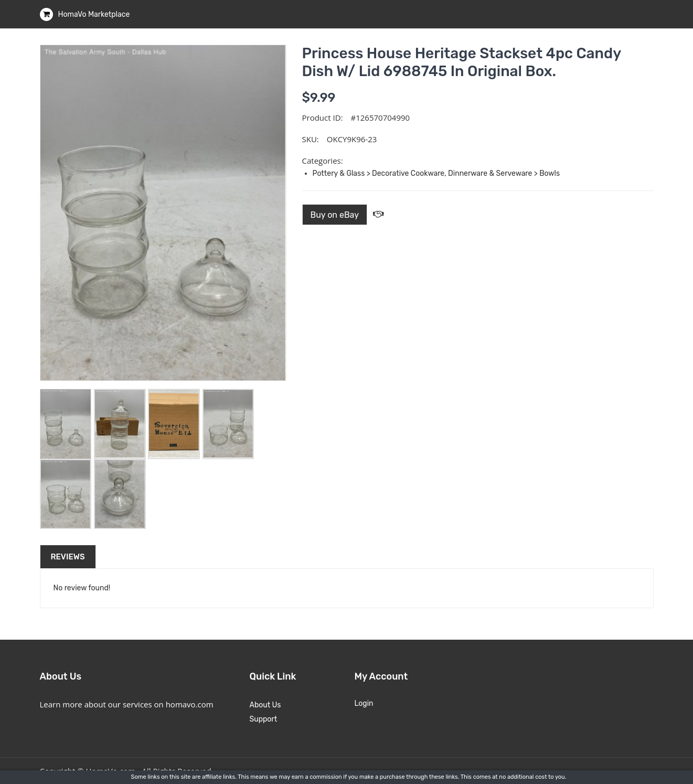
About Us (265, 705)
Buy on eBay (335, 215)
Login (364, 703)
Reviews (68, 557)
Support (264, 719)
